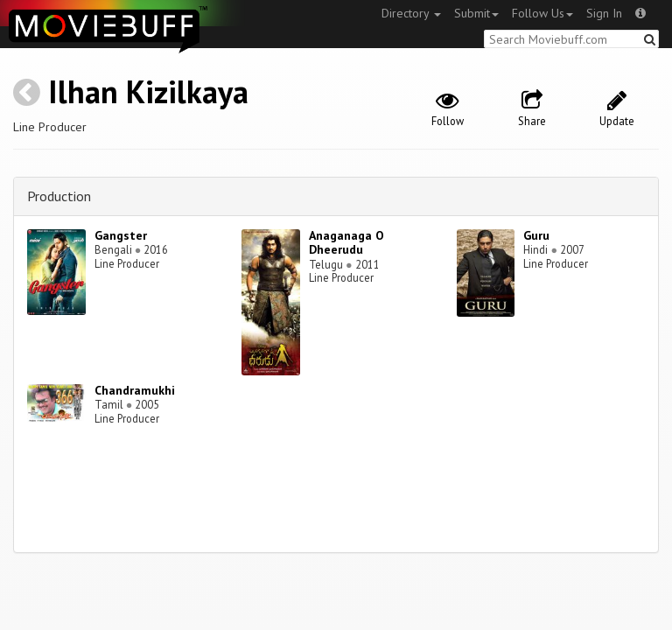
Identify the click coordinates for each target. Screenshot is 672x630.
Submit (476, 13)
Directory (411, 13)
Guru (536, 235)
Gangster (121, 235)
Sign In (604, 13)
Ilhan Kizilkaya (148, 91)
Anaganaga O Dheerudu (346, 243)
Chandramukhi (135, 390)
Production (59, 196)
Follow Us (542, 13)
